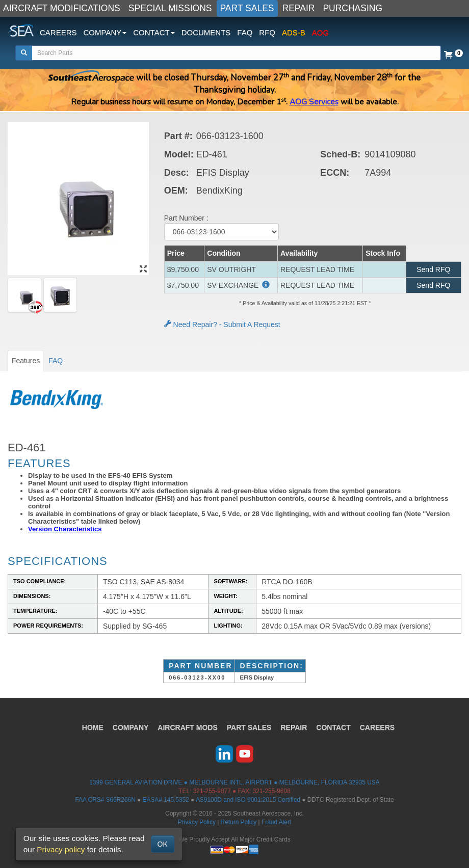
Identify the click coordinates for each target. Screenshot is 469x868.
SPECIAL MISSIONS (170, 8)
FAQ (245, 32)
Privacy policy (61, 849)
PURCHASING (353, 8)
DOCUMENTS (206, 32)
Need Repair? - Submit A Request (222, 324)
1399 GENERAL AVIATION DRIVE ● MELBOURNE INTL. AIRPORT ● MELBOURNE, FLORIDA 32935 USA (234, 782)
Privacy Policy (197, 822)
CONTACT (333, 727)
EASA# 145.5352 (166, 800)
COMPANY (131, 727)
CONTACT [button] (154, 32)
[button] (265, 285)
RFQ (267, 32)
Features (26, 361)
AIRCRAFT (187, 727)
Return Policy (239, 822)
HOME (93, 727)
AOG (320, 32)
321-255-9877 (212, 791)
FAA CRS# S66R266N (105, 800)
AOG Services (314, 102)
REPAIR (299, 8)
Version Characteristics (65, 529)
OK (163, 844)
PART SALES (247, 8)
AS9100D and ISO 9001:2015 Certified (248, 800)
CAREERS (58, 32)
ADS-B (294, 32)
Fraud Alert (276, 822)
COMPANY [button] (105, 32)
